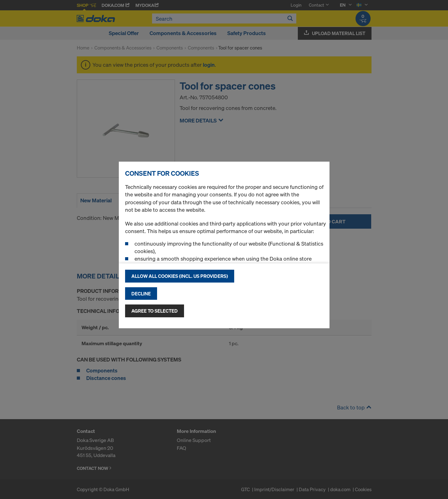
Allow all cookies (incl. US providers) (180, 276)
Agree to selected (155, 311)
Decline (141, 294)
